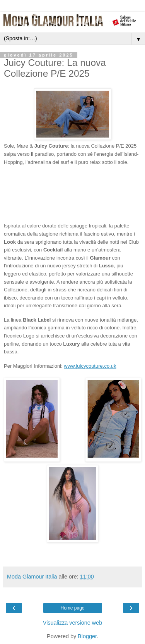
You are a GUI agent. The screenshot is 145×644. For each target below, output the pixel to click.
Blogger (87, 636)
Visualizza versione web (72, 623)
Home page (72, 608)
